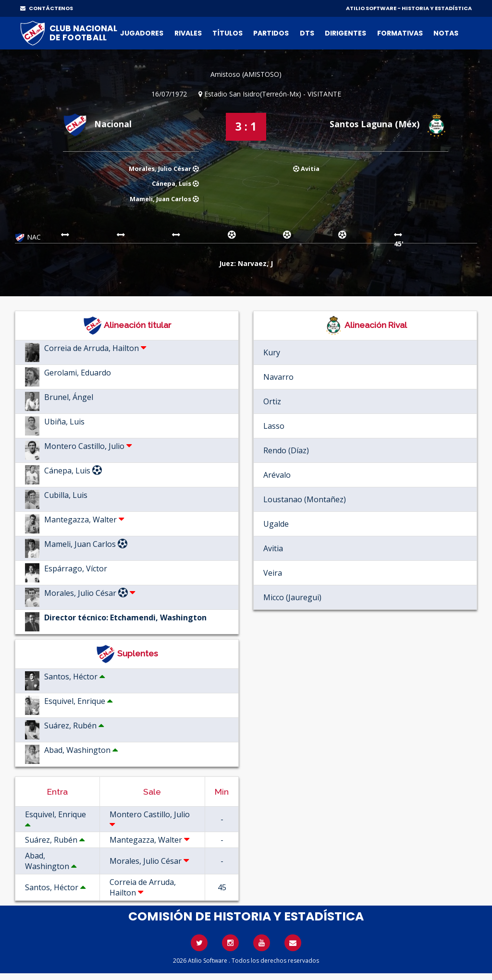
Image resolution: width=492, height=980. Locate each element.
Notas (446, 33)
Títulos (228, 33)
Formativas (400, 33)
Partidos (271, 33)
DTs (307, 33)
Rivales (188, 33)
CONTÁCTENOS (47, 8)
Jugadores (142, 33)
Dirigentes (345, 33)
